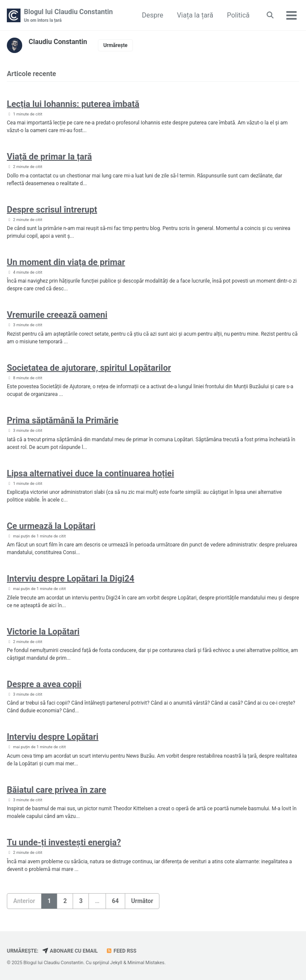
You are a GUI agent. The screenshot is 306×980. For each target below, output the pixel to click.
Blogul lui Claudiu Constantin (68, 16)
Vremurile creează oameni (57, 315)
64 (115, 901)
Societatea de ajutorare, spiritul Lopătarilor (89, 368)
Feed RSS (121, 951)
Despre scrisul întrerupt (52, 210)
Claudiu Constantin (58, 42)
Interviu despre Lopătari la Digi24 (71, 579)
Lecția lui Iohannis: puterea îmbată (73, 104)
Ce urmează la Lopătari (51, 526)
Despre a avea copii (44, 684)
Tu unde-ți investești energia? (64, 842)
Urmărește (116, 45)
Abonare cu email (70, 951)
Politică (238, 15)
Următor (142, 901)
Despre (153, 15)
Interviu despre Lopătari (53, 737)
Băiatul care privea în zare (57, 790)
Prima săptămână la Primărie (63, 420)
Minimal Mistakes (146, 963)
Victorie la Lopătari (43, 632)
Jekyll (116, 963)
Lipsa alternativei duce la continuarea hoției (90, 473)
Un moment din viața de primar (66, 262)
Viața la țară (195, 15)
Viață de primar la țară (49, 156)
